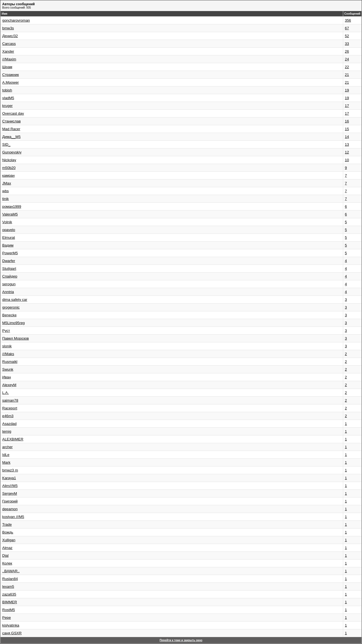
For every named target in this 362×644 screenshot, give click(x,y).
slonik (7, 346)
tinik (6, 199)
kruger (7, 106)
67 (347, 28)
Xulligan (9, 540)
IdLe (6, 455)
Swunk (8, 369)
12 (347, 152)
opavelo (9, 230)
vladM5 (8, 98)
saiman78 (10, 400)
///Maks (8, 354)
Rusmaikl (10, 362)
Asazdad (9, 424)
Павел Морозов (15, 338)
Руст (6, 331)
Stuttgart (9, 269)
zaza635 (9, 594)
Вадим (8, 245)
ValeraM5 (10, 214)
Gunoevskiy (12, 152)
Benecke (9, 315)
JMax (7, 183)
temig (7, 431)
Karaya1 (9, 478)
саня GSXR (12, 633)
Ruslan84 (10, 579)
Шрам (7, 67)
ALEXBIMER (13, 439)
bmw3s (8, 28)
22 (347, 67)
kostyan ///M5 (13, 517)
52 (347, 36)
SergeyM (10, 493)
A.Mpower (11, 82)
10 (347, 160)
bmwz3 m (10, 470)
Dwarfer (9, 261)
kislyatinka (11, 625)
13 (347, 144)
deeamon (10, 509)
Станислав (11, 121)
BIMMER (10, 602)
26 (347, 51)
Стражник (11, 75)
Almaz (7, 548)
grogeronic (11, 307)
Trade (7, 524)
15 (347, 129)
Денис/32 (10, 36)
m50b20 (9, 168)
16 (347, 121)
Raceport (10, 408)
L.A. (6, 393)
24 (347, 59)
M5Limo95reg (14, 323)
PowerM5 (10, 253)
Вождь (8, 532)
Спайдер (10, 276)
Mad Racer (11, 129)
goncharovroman (16, 20)
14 (347, 137)
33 (347, 44)
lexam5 (8, 587)
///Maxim (9, 59)
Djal (5, 556)
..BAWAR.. (11, 571)
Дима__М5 (11, 137)
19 (347, 90)
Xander (8, 51)
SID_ (6, 144)
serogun (9, 284)
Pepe (7, 618)
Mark (6, 462)
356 (348, 20)
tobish (7, 90)
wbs (6, 191)
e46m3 (8, 416)
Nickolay (9, 160)
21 (347, 75)
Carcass (9, 44)
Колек (7, 563)
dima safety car (15, 300)
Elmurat (9, 238)
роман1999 (12, 206)
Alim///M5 (10, 486)
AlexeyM (9, 385)
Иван (7, 377)
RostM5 (9, 610)
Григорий (10, 501)
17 (347, 106)
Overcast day (13, 113)
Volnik (7, 222)
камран (8, 175)
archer (7, 447)
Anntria (8, 292)
